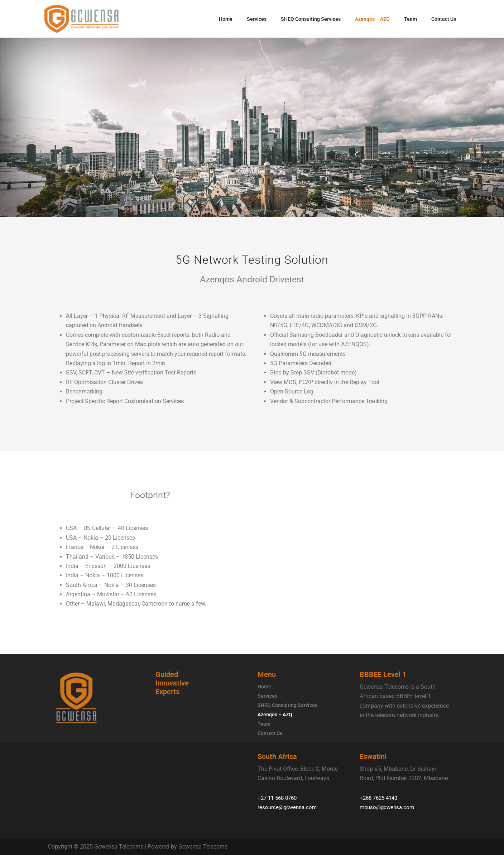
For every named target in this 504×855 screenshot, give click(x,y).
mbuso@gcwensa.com (388, 807)
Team (411, 19)
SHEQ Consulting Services (311, 19)
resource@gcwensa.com (288, 807)
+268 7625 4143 (380, 798)
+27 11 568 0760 (279, 798)
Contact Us (444, 19)
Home (226, 19)
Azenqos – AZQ (372, 19)
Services (257, 19)
